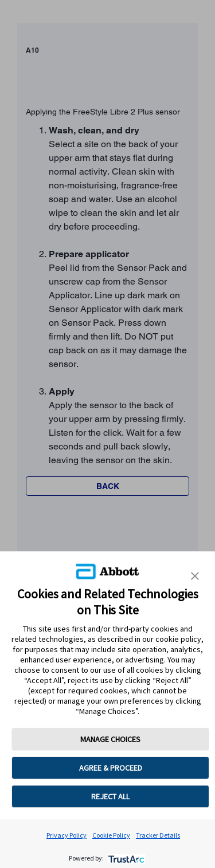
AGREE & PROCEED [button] (111, 768)
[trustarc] (125, 858)
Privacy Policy (67, 835)
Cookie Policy (111, 835)
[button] (195, 576)
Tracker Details (158, 835)
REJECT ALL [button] (110, 796)
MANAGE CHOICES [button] (110, 739)
